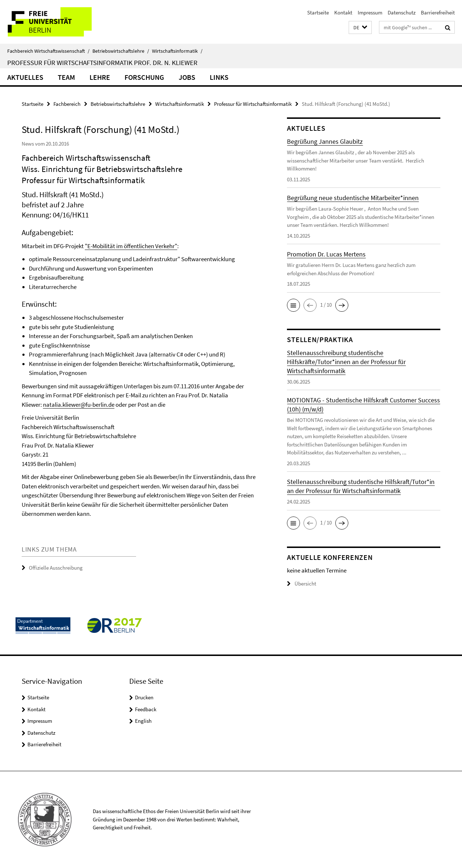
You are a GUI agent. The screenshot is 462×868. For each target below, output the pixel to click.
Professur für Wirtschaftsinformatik (253, 104)
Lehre (100, 77)
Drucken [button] (144, 697)
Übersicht (302, 584)
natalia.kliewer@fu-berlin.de (79, 405)
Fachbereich (67, 104)
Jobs (187, 77)
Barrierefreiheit (438, 12)
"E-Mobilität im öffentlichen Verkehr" (131, 246)
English (143, 721)
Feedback (146, 709)
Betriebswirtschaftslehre (121, 51)
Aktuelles (25, 77)
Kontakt (343, 12)
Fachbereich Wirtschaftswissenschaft (48, 51)
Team (66, 77)
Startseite (318, 12)
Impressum (370, 12)
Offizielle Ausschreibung (56, 568)
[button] (360, 28)
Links (219, 77)
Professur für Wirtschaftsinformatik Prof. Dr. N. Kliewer (102, 62)
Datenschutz (402, 12)
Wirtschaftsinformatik (177, 51)
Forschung (144, 77)
